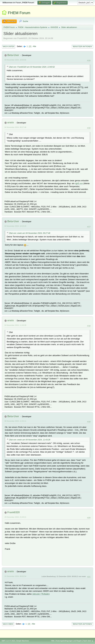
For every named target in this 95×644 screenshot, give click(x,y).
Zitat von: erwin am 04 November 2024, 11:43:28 (30, 440)
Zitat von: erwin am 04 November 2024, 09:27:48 (30, 233)
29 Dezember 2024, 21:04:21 (15, 517)
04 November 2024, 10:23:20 (15, 226)
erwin (11, 123)
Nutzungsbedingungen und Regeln (69, 641)
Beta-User (13, 55)
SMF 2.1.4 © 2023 (8, 641)
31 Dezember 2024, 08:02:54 (15, 576)
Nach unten (8, 47)
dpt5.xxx (79, 183)
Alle (34, 46)
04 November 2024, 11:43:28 (15, 325)
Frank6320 (13, 512)
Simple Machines (23, 641)
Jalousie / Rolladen (41, 594)
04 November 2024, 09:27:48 (15, 127)
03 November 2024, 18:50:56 (15, 60)
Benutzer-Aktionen (82, 47)
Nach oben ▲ (88, 641)
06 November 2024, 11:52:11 (15, 421)
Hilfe (53, 641)
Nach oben (8, 624)
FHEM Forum (19, 13)
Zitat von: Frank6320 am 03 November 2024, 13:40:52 (32, 67)
